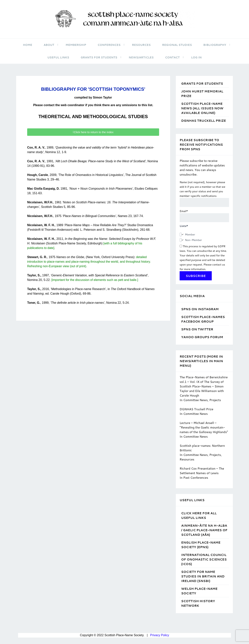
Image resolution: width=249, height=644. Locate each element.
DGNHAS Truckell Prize (203, 120)
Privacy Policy (160, 635)
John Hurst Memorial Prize (202, 93)
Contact (174, 57)
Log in (196, 57)
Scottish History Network (198, 603)
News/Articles (141, 57)
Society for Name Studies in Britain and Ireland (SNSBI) (203, 576)
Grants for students (101, 57)
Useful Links (58, 57)
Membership (76, 45)
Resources (141, 45)
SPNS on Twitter (197, 329)
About (51, 45)
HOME (28, 45)
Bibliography (217, 45)
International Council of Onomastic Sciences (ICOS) (204, 559)
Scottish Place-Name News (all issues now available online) (202, 108)
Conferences (111, 45)
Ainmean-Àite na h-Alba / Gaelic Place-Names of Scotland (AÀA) (204, 530)
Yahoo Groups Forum (202, 337)
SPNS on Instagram (200, 309)
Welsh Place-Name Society (199, 591)
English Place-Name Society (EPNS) (201, 545)
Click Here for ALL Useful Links (199, 515)
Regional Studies (177, 45)
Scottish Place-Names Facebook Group (203, 319)
